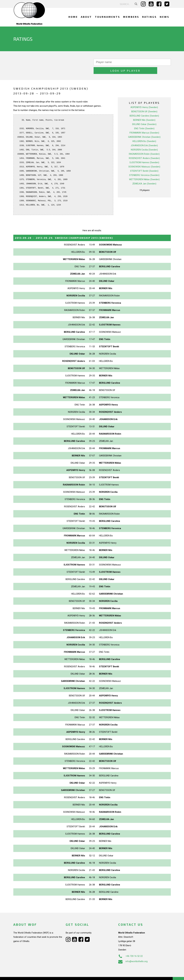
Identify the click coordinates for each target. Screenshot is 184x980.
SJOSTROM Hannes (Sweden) (144, 154)
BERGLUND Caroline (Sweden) (144, 107)
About (86, 17)
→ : (64, 229)
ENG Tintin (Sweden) (144, 120)
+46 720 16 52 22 (130, 948)
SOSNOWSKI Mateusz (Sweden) (144, 158)
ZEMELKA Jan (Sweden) (144, 175)
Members (131, 17)
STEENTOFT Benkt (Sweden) (144, 163)
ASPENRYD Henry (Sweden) (144, 99)
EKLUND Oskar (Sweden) (144, 116)
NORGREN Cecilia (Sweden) (144, 141)
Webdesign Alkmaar (26, 975)
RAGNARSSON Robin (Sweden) (144, 146)
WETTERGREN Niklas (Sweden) (144, 171)
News (165, 17)
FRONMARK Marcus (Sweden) (144, 124)
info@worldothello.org (133, 953)
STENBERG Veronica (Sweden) (144, 167)
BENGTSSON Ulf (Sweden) (144, 103)
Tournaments (108, 17)
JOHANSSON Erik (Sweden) (144, 137)
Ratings (149, 17)
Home (73, 17)
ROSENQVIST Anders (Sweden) (144, 150)
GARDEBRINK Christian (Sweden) (144, 129)
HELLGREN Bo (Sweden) (144, 133)
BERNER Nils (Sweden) (144, 112)
